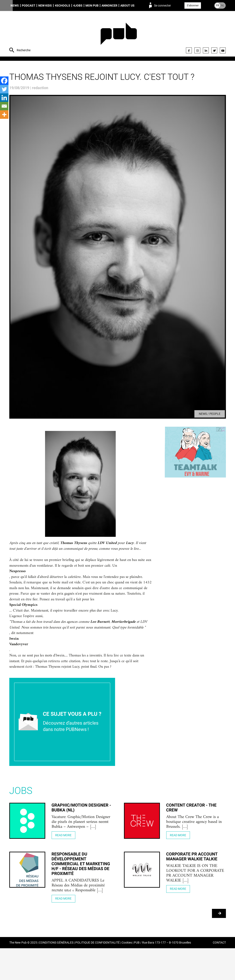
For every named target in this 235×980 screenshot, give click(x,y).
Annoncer (109, 6)
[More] (4, 115)
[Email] (4, 106)
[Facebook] (4, 81)
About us (127, 6)
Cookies (127, 974)
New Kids (45, 6)
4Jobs (78, 6)
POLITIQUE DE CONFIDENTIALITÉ (98, 974)
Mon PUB (92, 6)
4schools (63, 6)
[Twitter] (4, 89)
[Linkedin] (4, 98)
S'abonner (193, 5)
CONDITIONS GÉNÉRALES (56, 974)
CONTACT (219, 974)
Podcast (29, 6)
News (15, 6)
